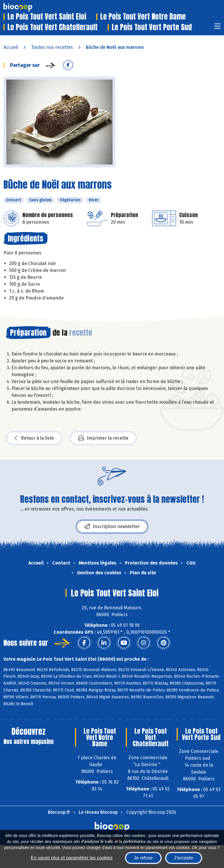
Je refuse (143, 858)
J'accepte (184, 858)
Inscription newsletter (112, 527)
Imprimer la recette (103, 438)
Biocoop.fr (59, 812)
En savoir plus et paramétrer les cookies (72, 858)
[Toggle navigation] (217, 28)
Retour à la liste (34, 438)
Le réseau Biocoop (98, 812)
